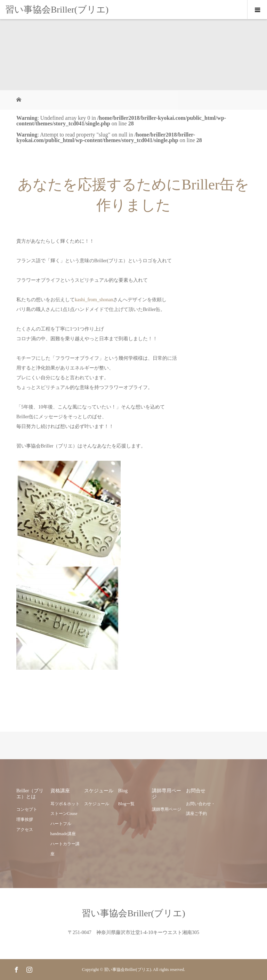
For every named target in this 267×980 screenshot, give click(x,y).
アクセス (25, 830)
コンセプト (27, 809)
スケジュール (97, 804)
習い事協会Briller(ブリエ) (57, 10)
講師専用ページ (167, 809)
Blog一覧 (126, 804)
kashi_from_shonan (94, 300)
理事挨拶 (25, 819)
